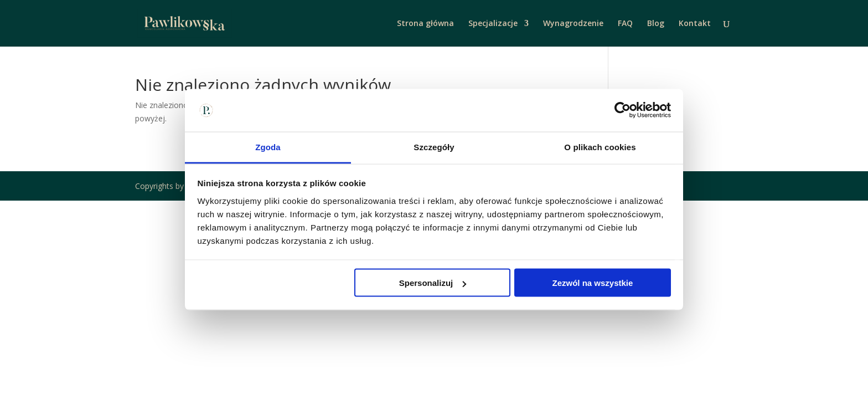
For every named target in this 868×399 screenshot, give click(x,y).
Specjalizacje (493, 24)
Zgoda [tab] (268, 147)
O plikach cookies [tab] (600, 147)
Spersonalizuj (433, 283)
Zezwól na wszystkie (592, 283)
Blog (656, 24)
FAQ (625, 24)
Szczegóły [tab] (434, 147)
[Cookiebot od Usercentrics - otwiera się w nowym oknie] (622, 110)
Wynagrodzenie (573, 24)
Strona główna (425, 24)
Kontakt (695, 24)
